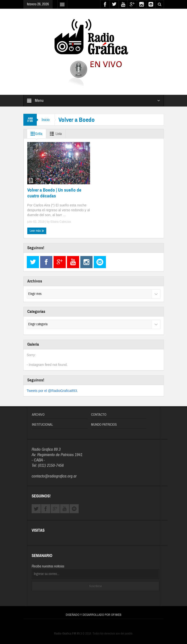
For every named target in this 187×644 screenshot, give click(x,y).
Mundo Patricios (104, 425)
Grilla (36, 134)
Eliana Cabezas (61, 222)
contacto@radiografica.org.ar (54, 476)
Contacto (99, 415)
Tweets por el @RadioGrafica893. (52, 391)
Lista (55, 134)
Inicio (46, 120)
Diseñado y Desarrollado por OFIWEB (93, 615)
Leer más (37, 231)
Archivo (38, 415)
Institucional (42, 425)
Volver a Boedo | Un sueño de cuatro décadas (54, 193)
